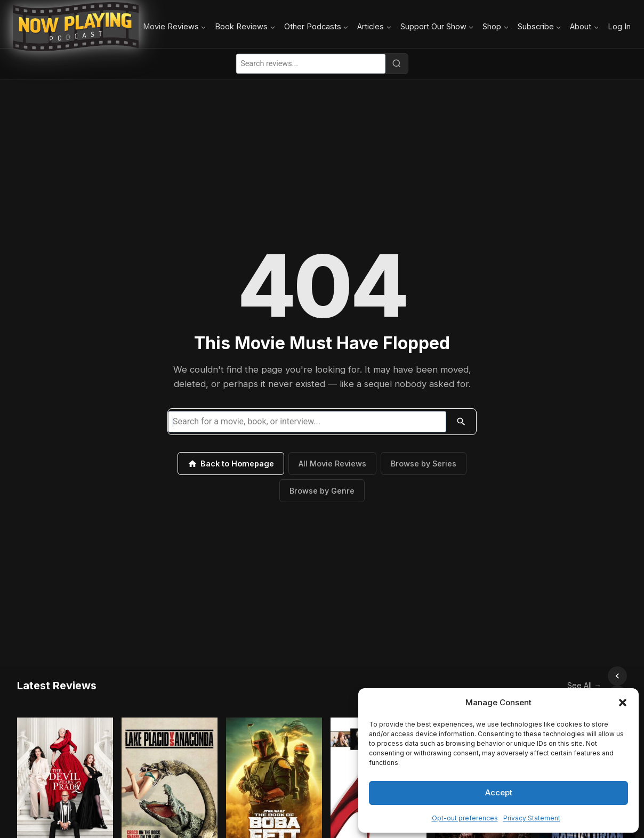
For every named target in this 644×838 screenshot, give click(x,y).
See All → (561, 676)
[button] (623, 703)
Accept (499, 792)
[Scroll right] (617, 676)
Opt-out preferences (465, 818)
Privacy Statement (532, 818)
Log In (619, 26)
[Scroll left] (594, 676)
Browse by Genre (322, 491)
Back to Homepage (231, 464)
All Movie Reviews (332, 464)
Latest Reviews (57, 676)
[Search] (397, 63)
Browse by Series (424, 464)
